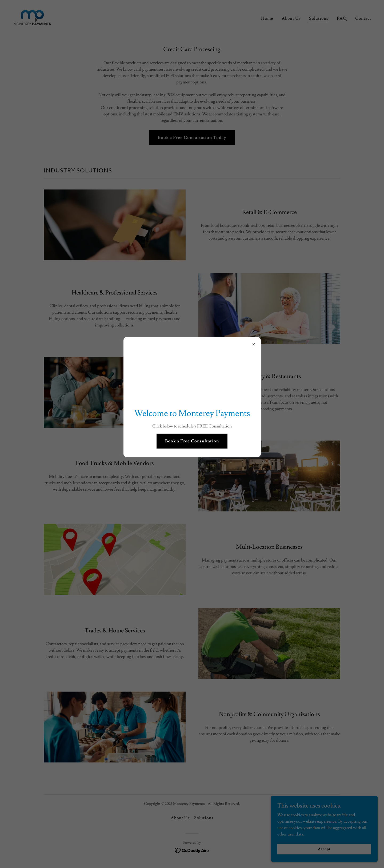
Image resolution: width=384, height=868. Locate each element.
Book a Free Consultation (192, 441)
